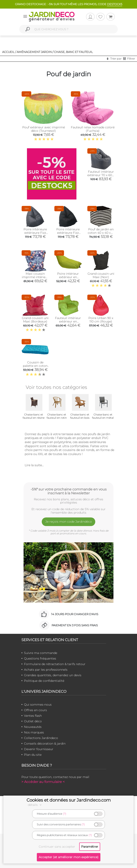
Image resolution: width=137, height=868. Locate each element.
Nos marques (34, 732)
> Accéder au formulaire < (43, 782)
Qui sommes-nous (38, 705)
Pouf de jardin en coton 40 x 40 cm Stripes (101, 233)
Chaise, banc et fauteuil (73, 52)
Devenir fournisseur (39, 749)
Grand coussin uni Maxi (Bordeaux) (35, 320)
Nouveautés (33, 727)
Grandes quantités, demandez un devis (53, 675)
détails (35, 805)
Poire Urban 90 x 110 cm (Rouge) (101, 320)
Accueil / (9, 52)
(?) (65, 814)
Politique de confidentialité (44, 681)
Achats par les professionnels (46, 670)
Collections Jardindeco (41, 738)
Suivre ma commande (41, 653)
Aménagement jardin (34, 52)
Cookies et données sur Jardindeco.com (69, 800)
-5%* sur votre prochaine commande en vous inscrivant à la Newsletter (69, 491)
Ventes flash (33, 716)
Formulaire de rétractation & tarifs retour (55, 664)
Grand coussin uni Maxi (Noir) (101, 275)
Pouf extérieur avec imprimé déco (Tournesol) (44, 129)
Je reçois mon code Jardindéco (69, 522)
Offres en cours (35, 710)
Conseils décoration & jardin (45, 744)
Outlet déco (33, 721)
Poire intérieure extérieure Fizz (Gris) (35, 233)
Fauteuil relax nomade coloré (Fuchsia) (93, 129)
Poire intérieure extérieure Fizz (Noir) (68, 233)
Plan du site (33, 755)
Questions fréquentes (40, 658)
